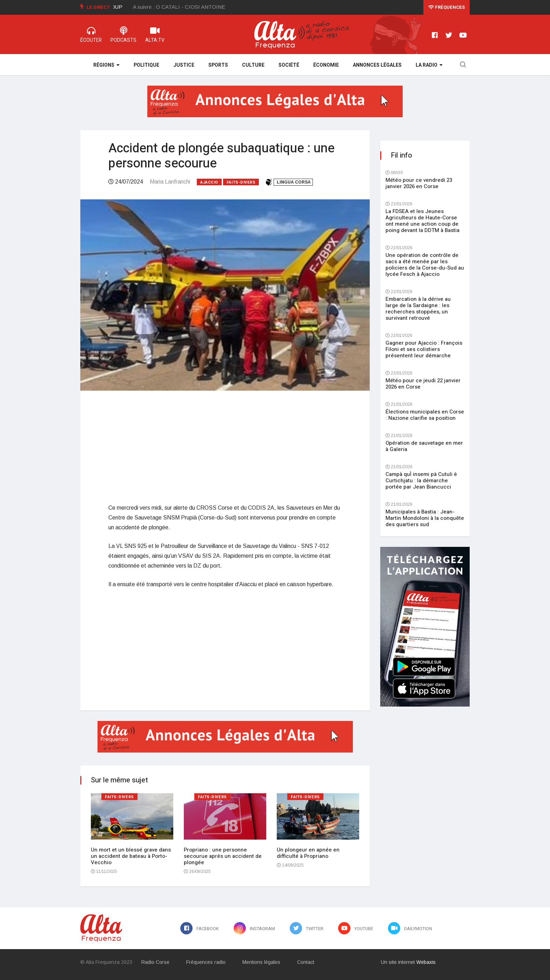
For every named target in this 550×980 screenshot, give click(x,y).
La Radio (429, 65)
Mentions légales (261, 962)
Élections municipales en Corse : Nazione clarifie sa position (425, 415)
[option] (186, 7)
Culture (253, 65)
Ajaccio (209, 182)
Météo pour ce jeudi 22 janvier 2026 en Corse (423, 384)
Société (289, 65)
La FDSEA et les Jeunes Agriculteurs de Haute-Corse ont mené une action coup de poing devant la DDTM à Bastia (422, 221)
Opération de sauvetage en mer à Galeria (424, 446)
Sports (218, 65)
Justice (184, 65)
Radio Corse (155, 962)
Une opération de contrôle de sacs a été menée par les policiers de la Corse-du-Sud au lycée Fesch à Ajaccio (425, 265)
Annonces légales (377, 65)
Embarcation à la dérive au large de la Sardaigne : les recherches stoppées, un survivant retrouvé (418, 309)
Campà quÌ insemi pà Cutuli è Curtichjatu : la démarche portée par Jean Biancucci (421, 481)
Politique (146, 65)
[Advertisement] (225, 447)
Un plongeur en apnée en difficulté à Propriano (308, 853)
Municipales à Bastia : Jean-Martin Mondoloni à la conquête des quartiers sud (425, 518)
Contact (306, 962)
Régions (106, 65)
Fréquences (447, 7)
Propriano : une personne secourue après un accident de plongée (223, 856)
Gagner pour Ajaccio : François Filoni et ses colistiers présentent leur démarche (424, 349)
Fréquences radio (206, 962)
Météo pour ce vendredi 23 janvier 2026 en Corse (419, 183)
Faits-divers (241, 182)
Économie (326, 65)
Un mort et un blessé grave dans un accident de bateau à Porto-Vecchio (131, 856)
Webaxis (426, 962)
